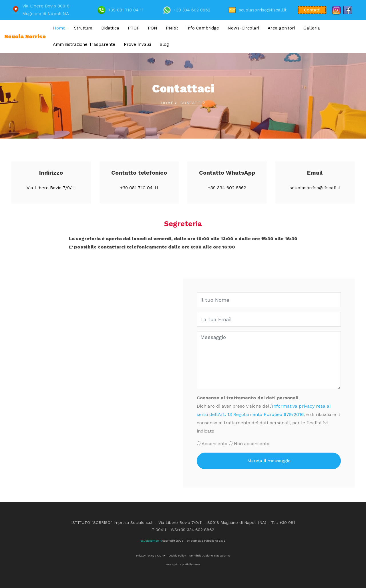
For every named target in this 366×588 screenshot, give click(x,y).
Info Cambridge (203, 28)
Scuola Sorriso (25, 36)
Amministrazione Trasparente (84, 44)
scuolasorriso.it (151, 541)
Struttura (83, 28)
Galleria (312, 28)
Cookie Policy (177, 556)
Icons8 (197, 564)
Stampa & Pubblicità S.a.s (208, 541)
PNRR (172, 28)
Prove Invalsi (137, 44)
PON (153, 28)
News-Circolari (243, 28)
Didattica (110, 28)
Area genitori (281, 28)
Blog (164, 44)
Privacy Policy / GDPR (151, 556)
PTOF (134, 28)
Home (59, 28)
